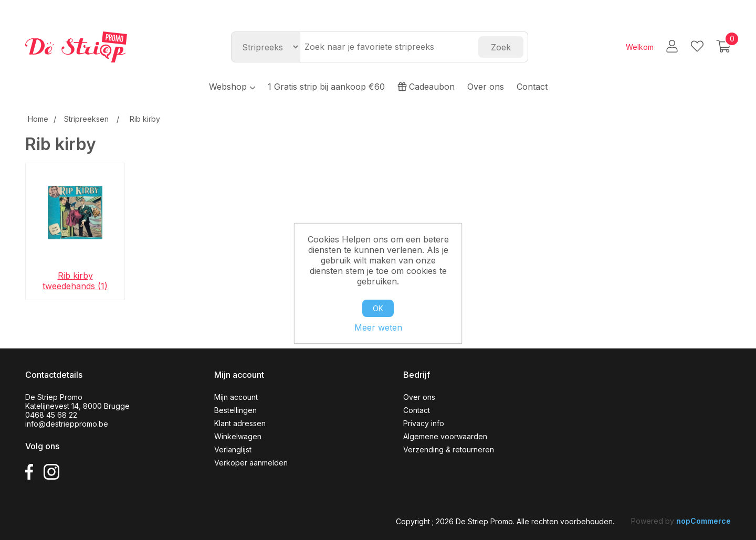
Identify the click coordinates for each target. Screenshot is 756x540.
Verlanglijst (233, 449)
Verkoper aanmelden (251, 463)
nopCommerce (703, 521)
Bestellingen (235, 410)
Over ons (486, 87)
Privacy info (424, 423)
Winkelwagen (238, 436)
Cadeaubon (426, 87)
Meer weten (378, 327)
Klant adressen (240, 423)
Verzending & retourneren (449, 449)
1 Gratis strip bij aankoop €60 (326, 87)
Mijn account (236, 397)
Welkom (640, 47)
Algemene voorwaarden (445, 436)
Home (38, 119)
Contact (532, 87)
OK (378, 308)
